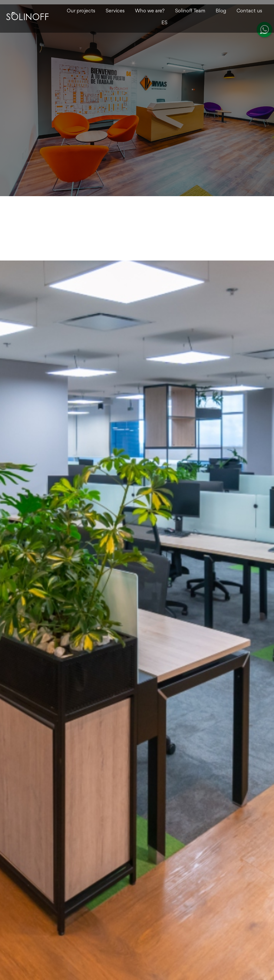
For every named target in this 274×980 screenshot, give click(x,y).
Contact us (249, 11)
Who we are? (150, 11)
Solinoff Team (190, 11)
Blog (221, 11)
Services (115, 11)
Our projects (81, 11)
